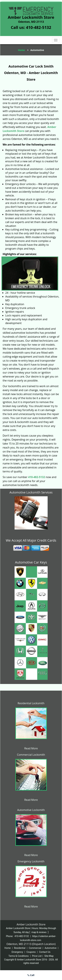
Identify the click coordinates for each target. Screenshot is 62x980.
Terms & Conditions (19, 956)
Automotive (51, 948)
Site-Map (49, 956)
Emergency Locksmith (31, 861)
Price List (37, 956)
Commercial (35, 948)
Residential (20, 948)
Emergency (17, 952)
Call (31, 975)
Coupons (31, 952)
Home (21, 50)
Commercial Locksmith (31, 755)
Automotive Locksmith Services (31, 492)
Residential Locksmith (31, 703)
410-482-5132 (39, 27)
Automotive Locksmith (31, 810)
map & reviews (39, 932)
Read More (31, 748)
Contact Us (45, 952)
